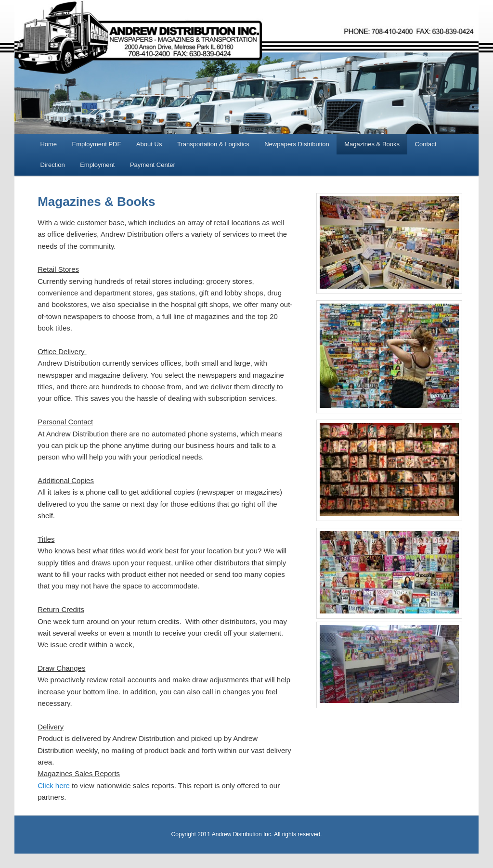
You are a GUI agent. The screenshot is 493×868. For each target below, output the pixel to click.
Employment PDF (97, 144)
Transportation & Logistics (213, 144)
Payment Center (153, 165)
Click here (54, 785)
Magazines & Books (372, 144)
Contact (426, 144)
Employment (97, 165)
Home (48, 144)
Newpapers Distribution (297, 144)
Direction (52, 165)
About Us (149, 144)
